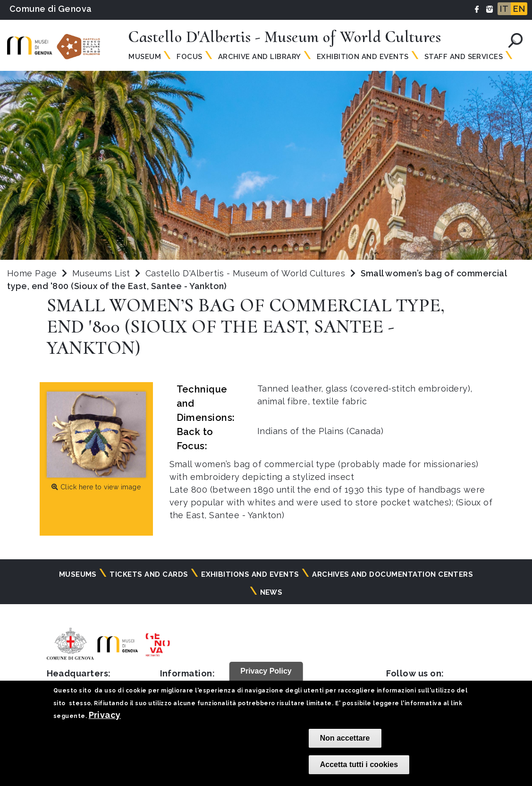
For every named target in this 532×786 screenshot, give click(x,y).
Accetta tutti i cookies (359, 765)
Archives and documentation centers (393, 574)
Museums (78, 574)
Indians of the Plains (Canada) (320, 431)
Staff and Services (464, 57)
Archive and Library (260, 57)
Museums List (101, 273)
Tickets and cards (149, 574)
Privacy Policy (266, 671)
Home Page (32, 273)
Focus (189, 57)
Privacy (105, 715)
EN (519, 9)
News (271, 592)
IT (504, 9)
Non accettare (345, 738)
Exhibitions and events (250, 574)
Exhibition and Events (363, 57)
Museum (145, 57)
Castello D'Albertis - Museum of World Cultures (247, 273)
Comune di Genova (51, 9)
